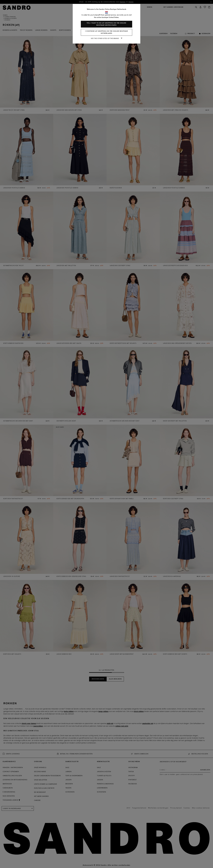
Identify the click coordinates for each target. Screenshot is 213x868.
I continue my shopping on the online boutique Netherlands (107, 32)
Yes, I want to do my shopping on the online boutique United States (106, 24)
